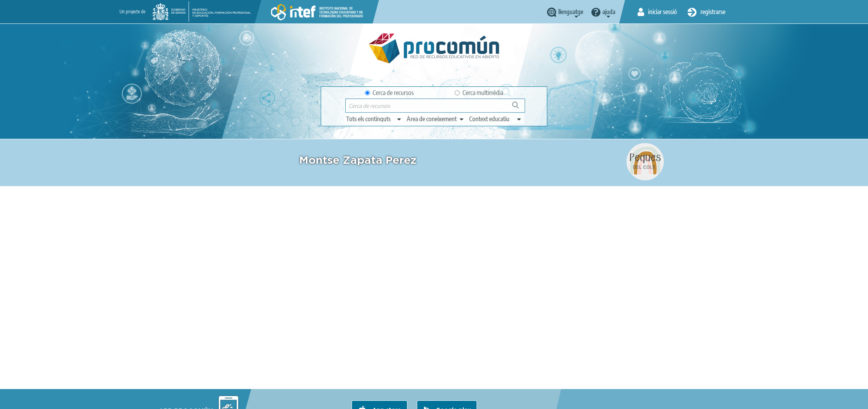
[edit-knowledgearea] (436, 119)
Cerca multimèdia (479, 93)
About (196, 400)
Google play (453, 369)
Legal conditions (234, 400)
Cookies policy (332, 400)
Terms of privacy (285, 400)
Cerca (519, 108)
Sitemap (410, 400)
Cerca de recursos (389, 93)
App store (386, 369)
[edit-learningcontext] (496, 119)
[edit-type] (374, 119)
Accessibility (375, 400)
